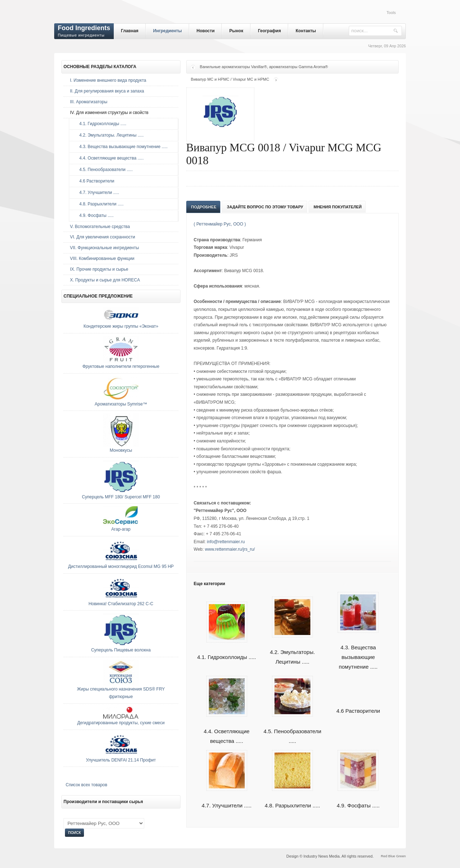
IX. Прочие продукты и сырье (99, 269)
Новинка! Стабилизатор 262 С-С (121, 604)
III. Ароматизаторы (89, 102)
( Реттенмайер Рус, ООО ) (220, 224)
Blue (392, 856)
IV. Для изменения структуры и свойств (109, 113)
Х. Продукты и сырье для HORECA (105, 280)
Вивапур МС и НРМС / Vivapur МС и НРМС (230, 79)
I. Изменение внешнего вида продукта (108, 80)
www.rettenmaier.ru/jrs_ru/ (230, 549)
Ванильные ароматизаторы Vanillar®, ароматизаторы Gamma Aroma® (264, 67)
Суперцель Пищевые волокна (121, 650)
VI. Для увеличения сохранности (102, 237)
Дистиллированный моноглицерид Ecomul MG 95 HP (121, 566)
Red (384, 856)
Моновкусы (121, 450)
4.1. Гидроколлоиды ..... (101, 124)
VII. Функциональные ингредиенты (104, 248)
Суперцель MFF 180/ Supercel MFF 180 (121, 497)
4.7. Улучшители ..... (97, 193)
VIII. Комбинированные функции (102, 258)
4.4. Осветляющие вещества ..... (110, 158)
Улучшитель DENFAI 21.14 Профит (121, 760)
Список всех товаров (86, 785)
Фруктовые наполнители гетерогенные (121, 366)
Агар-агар (121, 529)
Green (401, 856)
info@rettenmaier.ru (226, 542)
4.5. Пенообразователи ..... (104, 170)
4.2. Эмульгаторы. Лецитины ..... (292, 649)
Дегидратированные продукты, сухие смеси (121, 723)
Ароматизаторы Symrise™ (121, 404)
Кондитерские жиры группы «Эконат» (121, 326)
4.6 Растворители (358, 711)
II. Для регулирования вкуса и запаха (107, 91)
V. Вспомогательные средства (100, 227)
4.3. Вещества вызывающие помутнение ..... (358, 649)
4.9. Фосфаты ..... (95, 215)
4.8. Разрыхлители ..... (100, 204)
